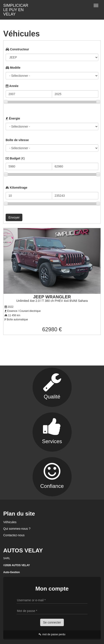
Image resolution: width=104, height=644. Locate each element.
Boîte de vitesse (17, 140)
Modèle (13, 68)
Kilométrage (17, 188)
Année (12, 86)
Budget (15, 158)
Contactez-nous (14, 535)
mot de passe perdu (52, 634)
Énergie (13, 118)
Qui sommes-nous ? (17, 529)
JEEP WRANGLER (52, 297)
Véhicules (10, 522)
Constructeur (17, 49)
